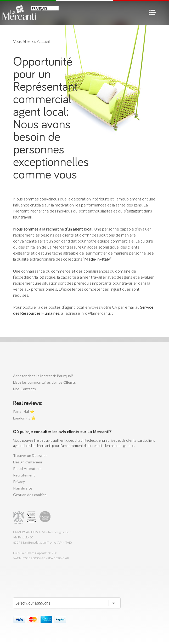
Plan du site (23, 488)
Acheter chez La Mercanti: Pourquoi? (43, 376)
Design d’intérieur (28, 462)
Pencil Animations (28, 468)
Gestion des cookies (30, 495)
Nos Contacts (24, 389)
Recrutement (24, 475)
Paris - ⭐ (24, 412)
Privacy (19, 482)
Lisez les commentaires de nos (44, 382)
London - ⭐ (24, 418)
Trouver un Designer (30, 455)
